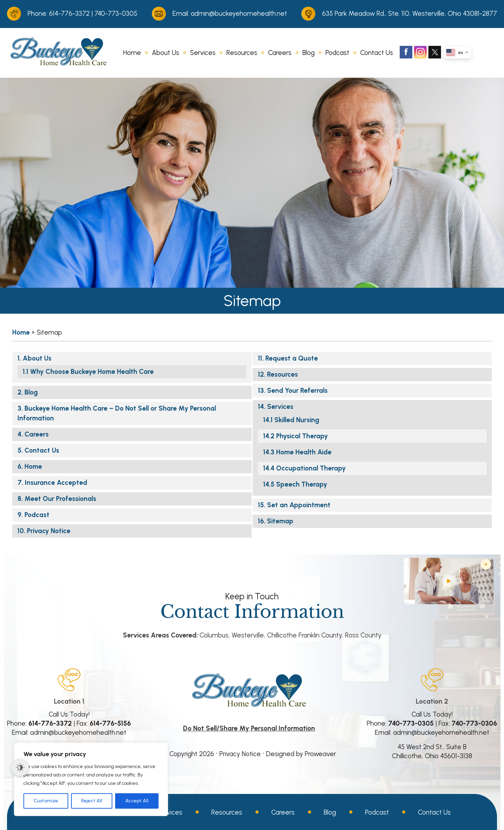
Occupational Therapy (311, 468)
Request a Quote (292, 358)
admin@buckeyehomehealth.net (239, 13)
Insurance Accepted (56, 483)
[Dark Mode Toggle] (20, 767)
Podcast (337, 53)
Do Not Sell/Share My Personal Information (249, 728)
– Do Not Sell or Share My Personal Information (117, 413)
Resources (242, 53)
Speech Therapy (302, 484)
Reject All (92, 801)
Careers (280, 53)
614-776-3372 (69, 13)
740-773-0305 (116, 13)
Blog (309, 53)
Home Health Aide (304, 452)
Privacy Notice (49, 531)
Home (132, 53)
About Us (166, 53)
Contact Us (377, 53)
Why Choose (92, 372)
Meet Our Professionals (60, 499)
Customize (46, 801)
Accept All (137, 801)
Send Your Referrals (297, 390)
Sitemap (280, 521)
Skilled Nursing (297, 420)
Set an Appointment (299, 505)
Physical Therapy (302, 436)
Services (203, 53)
